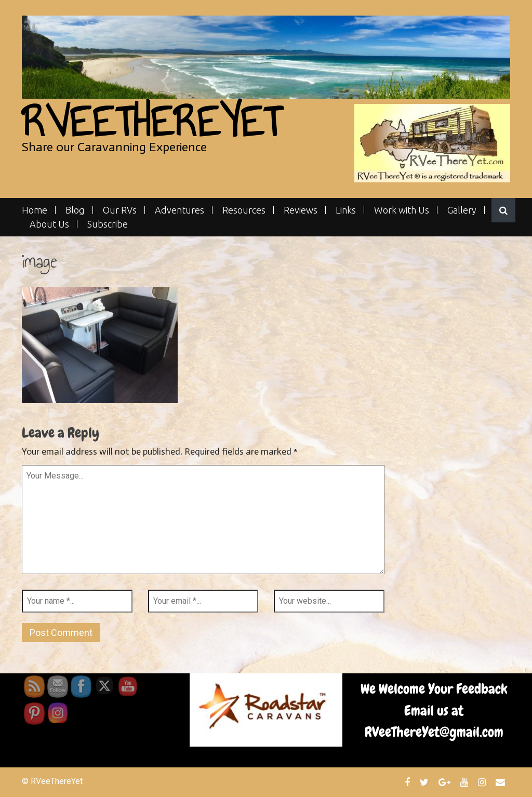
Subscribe (108, 224)
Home (35, 210)
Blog (75, 210)
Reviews (301, 210)
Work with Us (402, 210)
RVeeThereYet (151, 122)
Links (346, 210)
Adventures (179, 210)
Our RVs (120, 210)
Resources (244, 210)
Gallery (462, 210)
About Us (49, 224)
